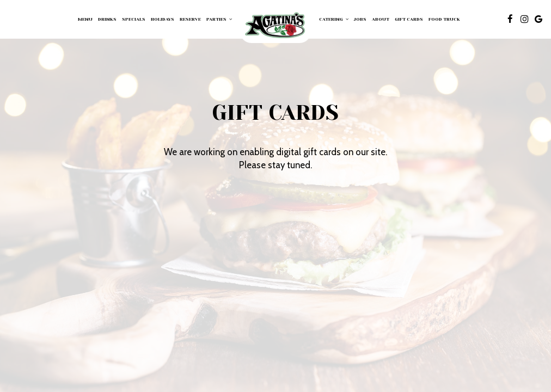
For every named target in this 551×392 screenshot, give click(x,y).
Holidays (163, 19)
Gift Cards (409, 19)
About (381, 19)
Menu (85, 19)
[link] (275, 26)
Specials (134, 19)
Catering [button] (334, 19)
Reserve (190, 19)
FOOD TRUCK (444, 19)
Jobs (360, 19)
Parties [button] (219, 19)
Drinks (107, 19)
